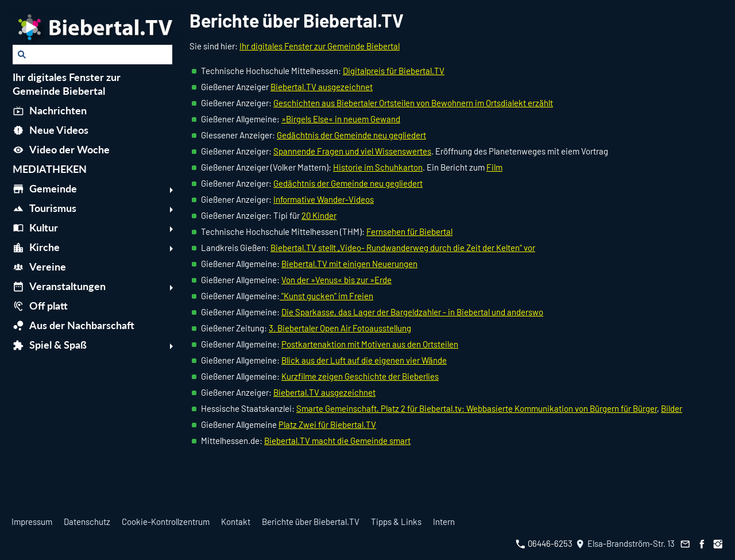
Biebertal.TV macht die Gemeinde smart (337, 441)
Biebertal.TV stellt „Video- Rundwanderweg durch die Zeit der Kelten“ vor (403, 248)
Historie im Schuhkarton (378, 167)
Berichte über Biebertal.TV (311, 522)
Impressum (32, 522)
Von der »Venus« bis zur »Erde (336, 280)
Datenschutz (87, 522)
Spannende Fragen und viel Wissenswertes (352, 151)
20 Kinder (319, 215)
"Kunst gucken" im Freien (326, 296)
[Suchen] (92, 55)
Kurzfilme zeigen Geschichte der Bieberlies (360, 376)
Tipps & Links (396, 522)
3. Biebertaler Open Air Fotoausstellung (340, 328)
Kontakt (236, 522)
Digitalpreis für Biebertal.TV (394, 71)
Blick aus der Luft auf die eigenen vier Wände (364, 360)
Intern (444, 522)
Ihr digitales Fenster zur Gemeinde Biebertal (320, 46)
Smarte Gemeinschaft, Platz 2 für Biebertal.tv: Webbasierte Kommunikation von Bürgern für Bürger (477, 408)
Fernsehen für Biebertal (409, 231)
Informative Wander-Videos (324, 199)
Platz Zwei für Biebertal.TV (327, 424)
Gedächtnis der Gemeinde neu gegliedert (351, 135)
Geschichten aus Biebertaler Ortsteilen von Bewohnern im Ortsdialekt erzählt (413, 103)
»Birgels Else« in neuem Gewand (341, 119)
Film (494, 167)
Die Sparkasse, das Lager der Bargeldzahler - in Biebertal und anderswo (412, 312)
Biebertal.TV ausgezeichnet (322, 87)
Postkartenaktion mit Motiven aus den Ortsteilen (370, 344)
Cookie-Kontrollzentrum (166, 522)
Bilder (672, 408)
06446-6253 (544, 543)
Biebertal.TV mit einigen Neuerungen (349, 264)
